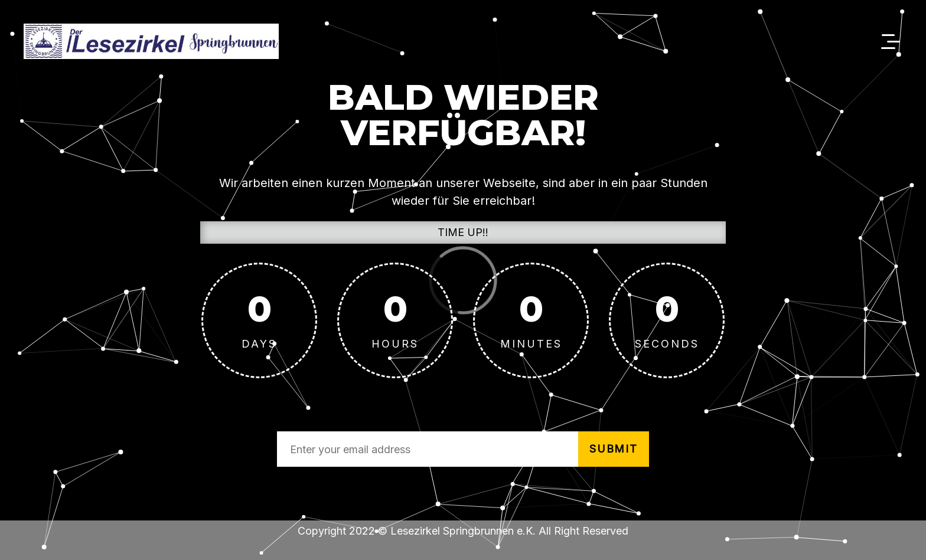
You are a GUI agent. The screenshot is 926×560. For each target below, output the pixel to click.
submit (614, 449)
